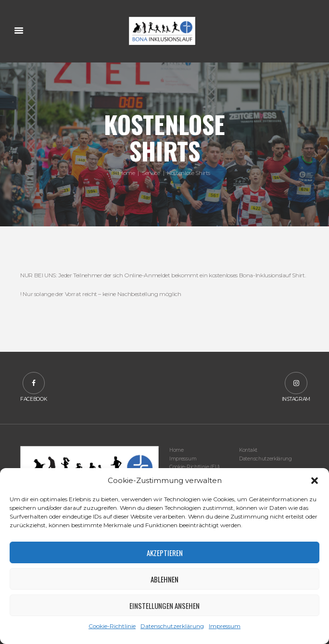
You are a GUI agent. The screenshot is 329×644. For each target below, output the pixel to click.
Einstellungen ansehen (164, 606)
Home (127, 173)
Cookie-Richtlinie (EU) (195, 467)
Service (151, 173)
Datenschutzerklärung (172, 626)
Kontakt (248, 450)
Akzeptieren (165, 553)
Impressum (225, 626)
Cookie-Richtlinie (112, 626)
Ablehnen (164, 579)
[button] (315, 481)
